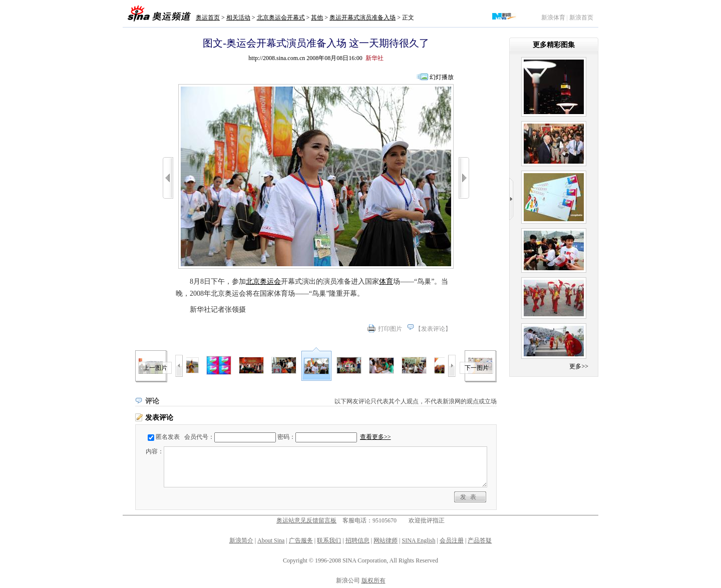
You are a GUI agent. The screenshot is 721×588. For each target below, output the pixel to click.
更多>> (579, 366)
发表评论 (433, 329)
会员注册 (452, 540)
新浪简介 (241, 540)
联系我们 (329, 540)
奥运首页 (208, 18)
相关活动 (238, 18)
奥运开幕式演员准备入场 (363, 18)
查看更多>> (376, 437)
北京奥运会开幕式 (281, 18)
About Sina (271, 540)
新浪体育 (553, 18)
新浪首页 (581, 18)
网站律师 (386, 540)
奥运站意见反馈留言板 (306, 520)
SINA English (418, 540)
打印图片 (390, 329)
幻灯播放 (442, 77)
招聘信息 (357, 540)
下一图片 (477, 368)
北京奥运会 (263, 281)
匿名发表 (168, 437)
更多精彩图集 (554, 45)
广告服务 (301, 540)
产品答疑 (480, 540)
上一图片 (155, 368)
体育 (386, 281)
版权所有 (374, 580)
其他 (317, 18)
